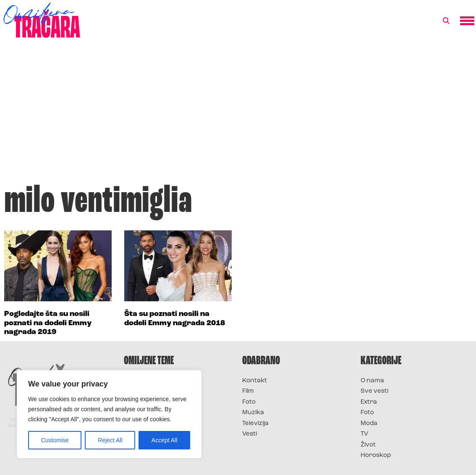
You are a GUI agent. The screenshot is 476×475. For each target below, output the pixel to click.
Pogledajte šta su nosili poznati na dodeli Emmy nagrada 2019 (48, 323)
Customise (55, 440)
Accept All (164, 440)
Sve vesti (374, 391)
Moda (369, 424)
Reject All (110, 440)
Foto (249, 402)
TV (364, 434)
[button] (446, 21)
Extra (369, 402)
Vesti (250, 434)
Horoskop (376, 455)
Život (368, 445)
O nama (372, 381)
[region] (109, 414)
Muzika (253, 413)
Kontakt (255, 381)
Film (248, 391)
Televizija (255, 424)
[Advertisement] (238, 115)
